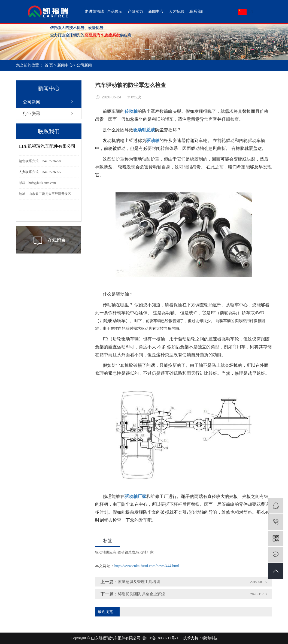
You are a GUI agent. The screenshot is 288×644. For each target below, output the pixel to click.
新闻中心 (156, 12)
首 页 (49, 65)
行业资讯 (32, 114)
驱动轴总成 (126, 552)
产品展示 (115, 12)
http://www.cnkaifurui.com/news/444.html (147, 566)
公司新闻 (84, 65)
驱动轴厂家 (145, 552)
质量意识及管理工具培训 (139, 582)
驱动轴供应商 (106, 552)
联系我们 (197, 12)
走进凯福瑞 (94, 12)
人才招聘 (177, 12)
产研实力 (135, 12)
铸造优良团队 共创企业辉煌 (141, 594)
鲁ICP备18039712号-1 (160, 638)
